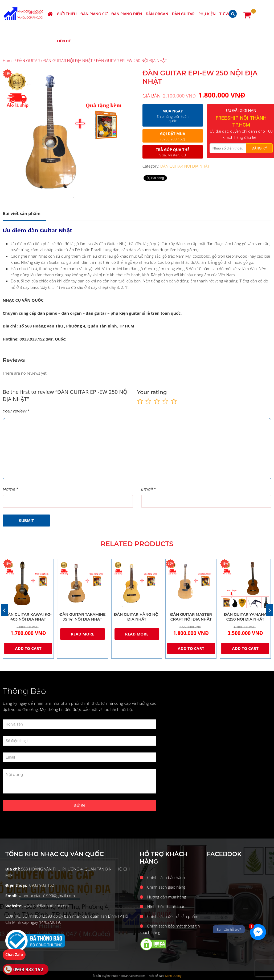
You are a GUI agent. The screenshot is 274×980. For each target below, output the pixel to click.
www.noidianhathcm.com (46, 906)
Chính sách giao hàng (166, 887)
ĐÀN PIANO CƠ (94, 14)
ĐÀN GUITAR (183, 14)
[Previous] (5, 610)
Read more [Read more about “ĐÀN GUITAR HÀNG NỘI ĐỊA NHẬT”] (137, 634)
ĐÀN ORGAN (157, 14)
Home (8, 60)
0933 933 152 (28, 969)
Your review (16, 411)
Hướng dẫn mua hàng (167, 897)
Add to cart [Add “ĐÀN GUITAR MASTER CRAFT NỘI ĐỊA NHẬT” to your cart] (191, 648)
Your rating (152, 392)
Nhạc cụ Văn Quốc (24, 14)
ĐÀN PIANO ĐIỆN (127, 14)
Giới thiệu (67, 14)
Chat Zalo (14, 955)
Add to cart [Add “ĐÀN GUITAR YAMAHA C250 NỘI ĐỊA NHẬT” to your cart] (245, 648)
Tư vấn (226, 14)
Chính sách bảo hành (166, 877)
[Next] (269, 610)
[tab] (24, 214)
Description (22, 213)
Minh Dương (173, 976)
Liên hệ (64, 41)
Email (148, 489)
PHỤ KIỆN (207, 14)
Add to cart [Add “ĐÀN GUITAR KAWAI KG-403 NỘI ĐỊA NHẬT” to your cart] (28, 648)
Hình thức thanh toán (166, 906)
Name (10, 489)
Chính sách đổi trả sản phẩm (173, 916)
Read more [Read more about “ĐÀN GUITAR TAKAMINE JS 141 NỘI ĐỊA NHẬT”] (83, 634)
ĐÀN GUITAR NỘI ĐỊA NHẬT (68, 60)
